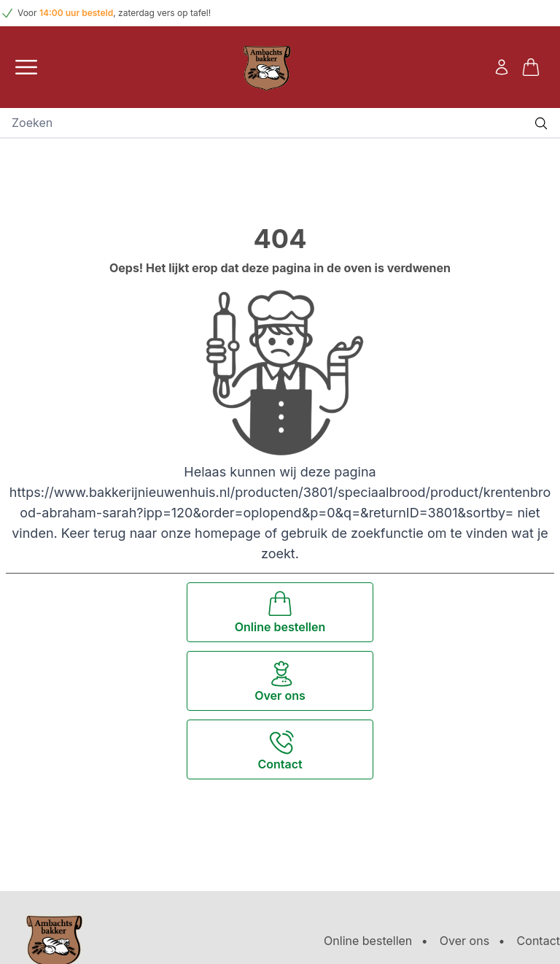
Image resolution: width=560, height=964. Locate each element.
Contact (538, 941)
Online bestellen (368, 941)
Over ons (464, 941)
